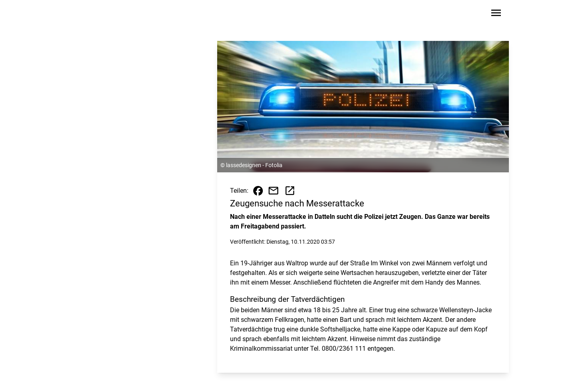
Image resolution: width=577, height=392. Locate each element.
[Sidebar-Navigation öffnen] (496, 14)
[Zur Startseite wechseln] (94, 14)
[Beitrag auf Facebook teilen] (258, 191)
